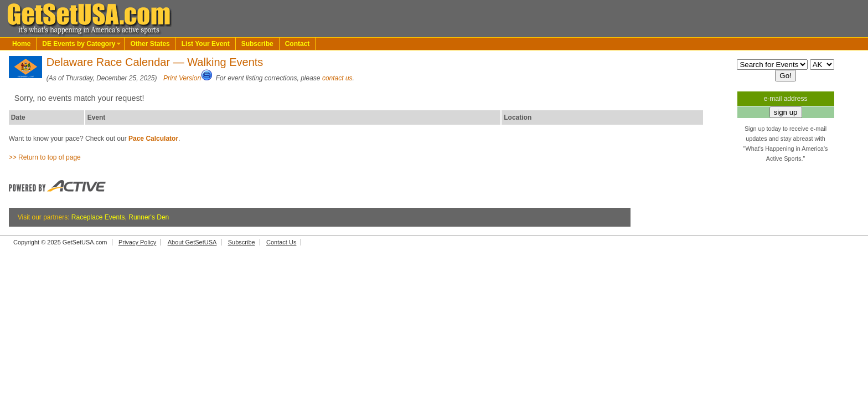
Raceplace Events (98, 217)
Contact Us (281, 242)
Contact (298, 44)
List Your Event (206, 44)
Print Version (182, 78)
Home (21, 44)
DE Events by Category (79, 44)
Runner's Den (149, 217)
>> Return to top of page (45, 157)
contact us (337, 78)
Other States (150, 44)
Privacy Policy (137, 242)
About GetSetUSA (192, 242)
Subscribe (257, 44)
